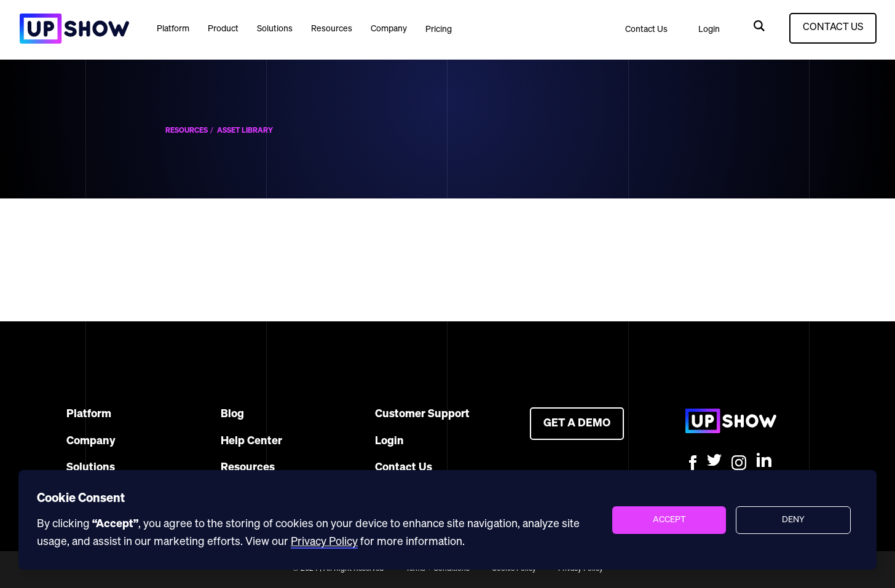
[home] (74, 29)
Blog (232, 414)
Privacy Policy (324, 542)
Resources (332, 29)
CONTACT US (833, 28)
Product (223, 29)
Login (709, 29)
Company (389, 29)
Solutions (275, 29)
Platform (173, 29)
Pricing (439, 29)
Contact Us (646, 29)
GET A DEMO (577, 423)
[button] (173, 29)
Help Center (251, 441)
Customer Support (422, 414)
